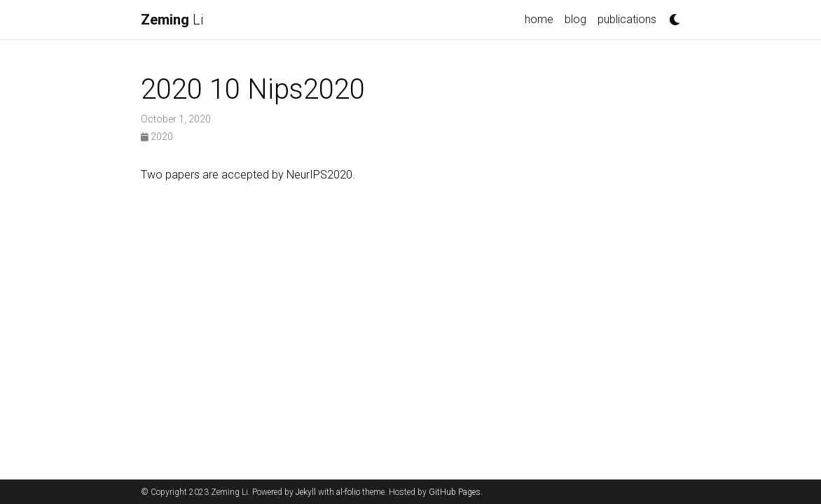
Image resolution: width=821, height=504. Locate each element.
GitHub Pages (455, 492)
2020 (157, 136)
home (539, 19)
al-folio (348, 492)
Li (172, 20)
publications (627, 19)
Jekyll (306, 492)
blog (575, 19)
